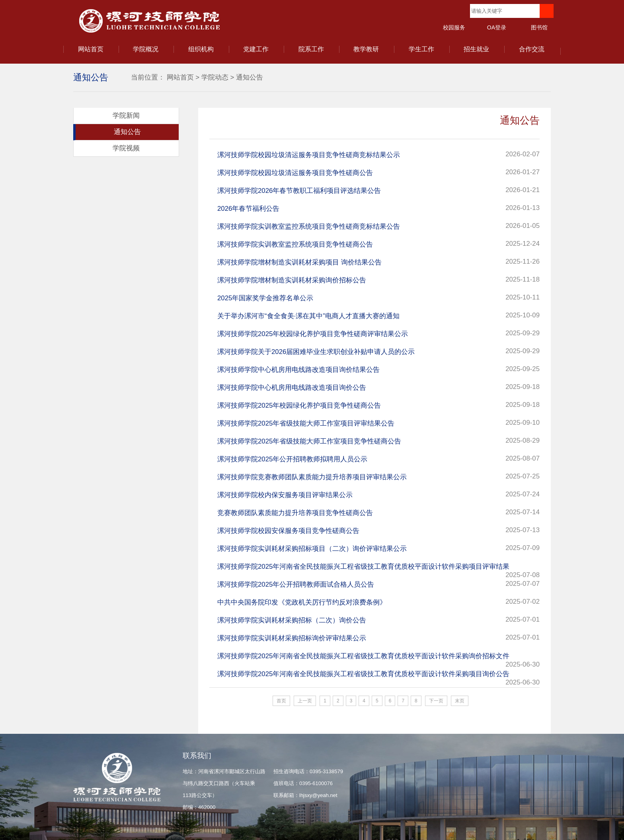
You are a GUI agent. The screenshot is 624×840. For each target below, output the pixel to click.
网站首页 (91, 49)
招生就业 (476, 49)
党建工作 (256, 49)
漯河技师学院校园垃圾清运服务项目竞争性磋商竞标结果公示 (309, 155)
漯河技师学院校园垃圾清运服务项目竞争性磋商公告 (295, 173)
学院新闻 (126, 116)
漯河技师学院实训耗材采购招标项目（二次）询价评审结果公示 (312, 549)
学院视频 (126, 148)
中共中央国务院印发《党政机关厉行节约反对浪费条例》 (302, 602)
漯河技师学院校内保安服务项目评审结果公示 (285, 495)
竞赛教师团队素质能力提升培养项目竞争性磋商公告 (295, 513)
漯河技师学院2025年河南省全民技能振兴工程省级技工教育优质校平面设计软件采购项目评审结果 (363, 567)
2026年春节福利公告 (248, 209)
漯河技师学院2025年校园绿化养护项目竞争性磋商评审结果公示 (313, 334)
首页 (281, 701)
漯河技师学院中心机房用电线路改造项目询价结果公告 (298, 370)
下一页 (436, 701)
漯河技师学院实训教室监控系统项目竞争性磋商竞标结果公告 (309, 227)
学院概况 (146, 49)
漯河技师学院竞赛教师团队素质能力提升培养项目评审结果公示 (312, 477)
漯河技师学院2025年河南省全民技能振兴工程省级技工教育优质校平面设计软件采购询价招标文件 (363, 656)
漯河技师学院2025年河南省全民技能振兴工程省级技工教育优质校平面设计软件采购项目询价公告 (363, 674)
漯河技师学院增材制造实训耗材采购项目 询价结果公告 (299, 262)
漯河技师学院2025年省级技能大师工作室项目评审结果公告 (306, 423)
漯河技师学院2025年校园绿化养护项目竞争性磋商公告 (299, 405)
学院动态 (215, 77)
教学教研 (366, 49)
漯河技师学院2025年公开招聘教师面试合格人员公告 (296, 584)
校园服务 (454, 27)
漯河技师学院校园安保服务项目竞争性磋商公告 (288, 531)
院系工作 (311, 49)
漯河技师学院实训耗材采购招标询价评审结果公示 (292, 638)
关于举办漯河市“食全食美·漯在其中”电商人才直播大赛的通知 (308, 316)
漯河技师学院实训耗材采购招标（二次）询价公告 (292, 620)
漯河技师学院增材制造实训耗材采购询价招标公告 (292, 280)
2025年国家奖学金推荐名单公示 (265, 298)
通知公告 (250, 77)
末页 (460, 701)
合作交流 (532, 49)
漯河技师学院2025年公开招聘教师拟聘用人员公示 (292, 459)
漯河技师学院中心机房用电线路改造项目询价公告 (292, 388)
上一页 (305, 701)
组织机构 (201, 49)
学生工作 (421, 49)
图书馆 (539, 27)
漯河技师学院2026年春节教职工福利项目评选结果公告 (299, 191)
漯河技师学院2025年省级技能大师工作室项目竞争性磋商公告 (309, 441)
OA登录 (497, 27)
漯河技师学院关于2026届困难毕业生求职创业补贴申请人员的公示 (316, 352)
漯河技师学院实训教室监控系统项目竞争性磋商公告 (295, 244)
